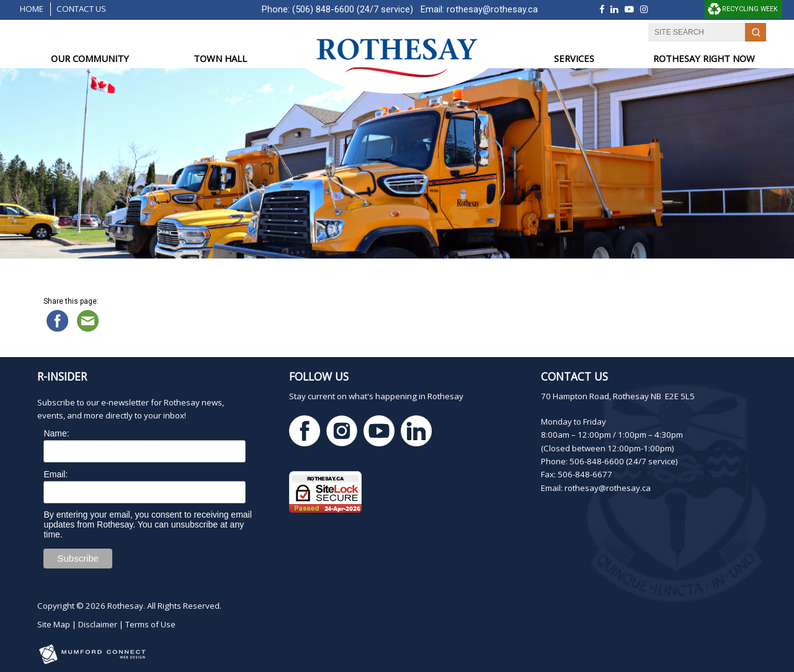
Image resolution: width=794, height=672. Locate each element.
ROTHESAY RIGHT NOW (704, 58)
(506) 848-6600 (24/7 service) (353, 9)
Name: (56, 433)
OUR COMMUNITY (90, 58)
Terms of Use (150, 624)
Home (32, 9)
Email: (56, 474)
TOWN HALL (220, 58)
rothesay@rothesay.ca (492, 9)
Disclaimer (98, 624)
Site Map (54, 624)
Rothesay (125, 606)
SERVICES (574, 58)
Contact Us (81, 9)
